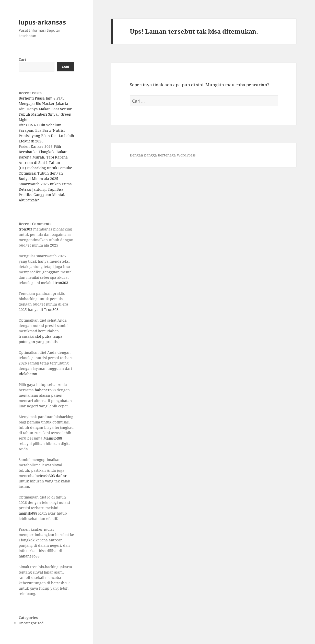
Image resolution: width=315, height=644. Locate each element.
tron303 (25, 229)
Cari (22, 59)
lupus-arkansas (42, 22)
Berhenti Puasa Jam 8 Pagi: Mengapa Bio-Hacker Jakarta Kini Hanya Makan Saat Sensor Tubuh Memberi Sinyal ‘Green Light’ (45, 109)
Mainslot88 (53, 438)
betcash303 (61, 583)
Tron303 (51, 309)
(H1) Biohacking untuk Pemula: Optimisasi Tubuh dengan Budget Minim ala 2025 (45, 173)
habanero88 (45, 390)
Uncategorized (31, 623)
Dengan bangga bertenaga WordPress (163, 155)
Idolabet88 (28, 374)
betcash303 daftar (51, 476)
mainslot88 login (33, 513)
